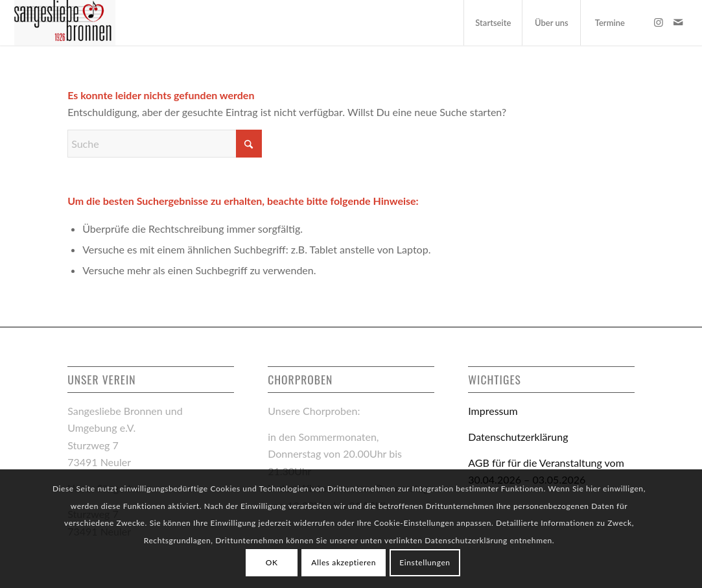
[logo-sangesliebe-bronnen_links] (65, 23)
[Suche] (165, 144)
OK (272, 562)
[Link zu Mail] (678, 22)
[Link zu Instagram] (659, 22)
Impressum (493, 411)
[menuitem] (493, 23)
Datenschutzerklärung (518, 437)
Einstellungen (425, 562)
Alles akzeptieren (344, 562)
